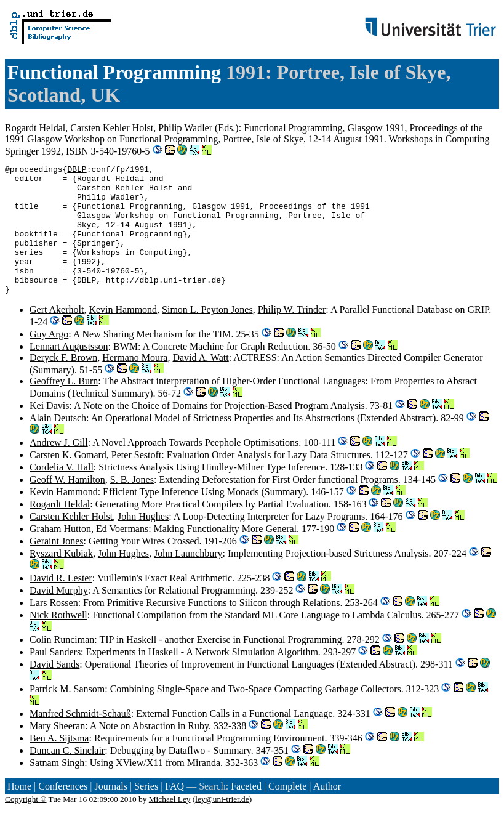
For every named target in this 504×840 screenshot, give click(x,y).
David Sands (54, 690)
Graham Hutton (60, 555)
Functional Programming (114, 72)
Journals (110, 812)
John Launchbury (188, 579)
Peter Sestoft (136, 481)
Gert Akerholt (57, 335)
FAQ (174, 812)
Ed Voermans (122, 555)
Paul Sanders (55, 678)
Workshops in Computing (439, 139)
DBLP (77, 171)
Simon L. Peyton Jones (207, 335)
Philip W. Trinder (292, 335)
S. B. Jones (132, 505)
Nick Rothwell (58, 641)
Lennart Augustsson (69, 372)
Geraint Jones (57, 567)
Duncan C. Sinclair (67, 776)
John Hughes (143, 542)
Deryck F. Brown (63, 383)
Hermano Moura (135, 383)
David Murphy (59, 616)
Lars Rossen (54, 628)
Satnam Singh (57, 789)
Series (146, 812)
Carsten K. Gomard (68, 481)
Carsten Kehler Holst (112, 128)
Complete (287, 812)
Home (19, 812)
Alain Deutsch (58, 444)
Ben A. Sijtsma (59, 764)
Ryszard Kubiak (61, 579)
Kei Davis (49, 431)
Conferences (63, 812)
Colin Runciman (62, 665)
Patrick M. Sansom (67, 715)
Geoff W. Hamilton (67, 505)
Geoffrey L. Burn (64, 407)
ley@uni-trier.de (222, 825)
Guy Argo (49, 360)
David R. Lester (61, 604)
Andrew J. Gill (59, 468)
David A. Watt (200, 383)
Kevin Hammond (123, 335)
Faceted (246, 812)
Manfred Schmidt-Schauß (80, 739)
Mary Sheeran (57, 752)
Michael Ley (170, 825)
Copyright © (26, 825)
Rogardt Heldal (35, 128)
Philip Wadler (185, 128)
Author (327, 812)
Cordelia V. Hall (62, 493)
